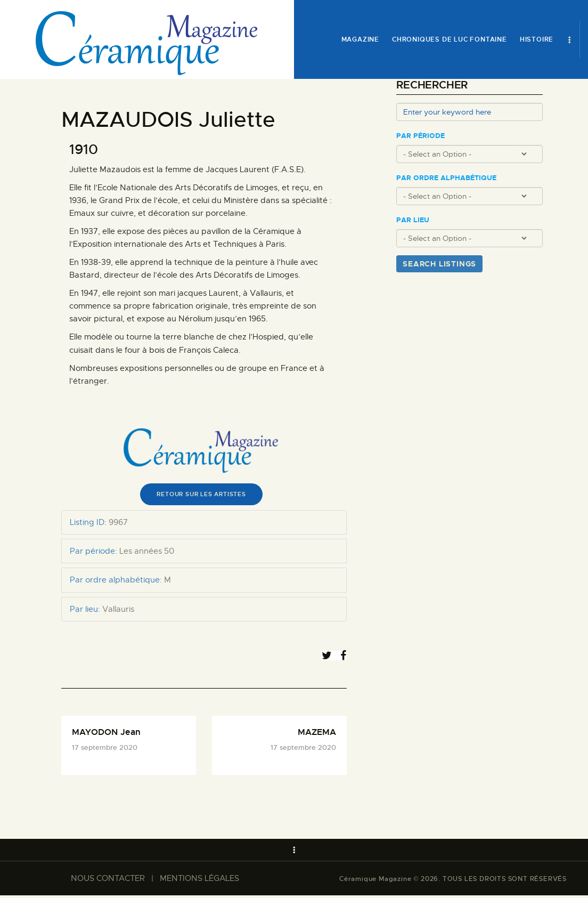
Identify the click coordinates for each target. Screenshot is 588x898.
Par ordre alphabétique (446, 178)
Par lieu (413, 220)
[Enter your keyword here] (469, 112)
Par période (420, 136)
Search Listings (439, 264)
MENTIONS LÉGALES (199, 881)
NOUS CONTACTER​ (108, 881)
